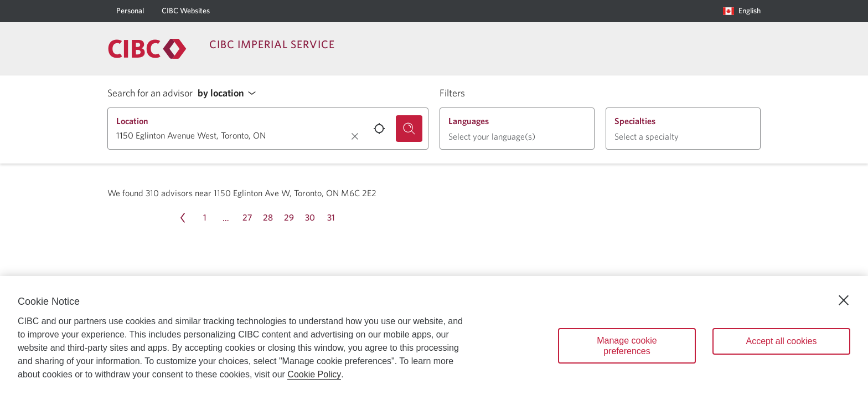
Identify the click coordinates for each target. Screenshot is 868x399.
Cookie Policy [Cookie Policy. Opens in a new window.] (314, 374)
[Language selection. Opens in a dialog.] (742, 11)
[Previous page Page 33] (183, 218)
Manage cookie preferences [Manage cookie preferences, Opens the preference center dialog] (627, 346)
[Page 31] (331, 218)
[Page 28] (268, 218)
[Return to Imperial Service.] (147, 49)
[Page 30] (310, 218)
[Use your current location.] (379, 129)
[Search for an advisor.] (409, 129)
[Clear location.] (355, 136)
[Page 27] (247, 218)
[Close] (844, 300)
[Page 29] (289, 218)
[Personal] (130, 11)
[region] (434, 337)
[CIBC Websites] (186, 11)
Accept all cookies (781, 341)
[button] (230, 93)
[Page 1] (205, 218)
